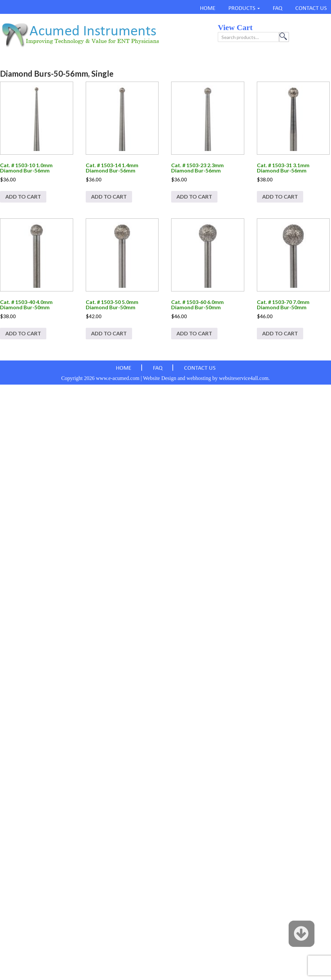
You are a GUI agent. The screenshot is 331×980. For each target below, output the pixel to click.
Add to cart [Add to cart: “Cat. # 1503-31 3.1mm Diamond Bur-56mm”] (280, 196)
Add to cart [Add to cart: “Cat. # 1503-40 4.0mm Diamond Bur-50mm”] (23, 333)
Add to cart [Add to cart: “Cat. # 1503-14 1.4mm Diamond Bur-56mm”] (109, 196)
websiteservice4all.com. (244, 378)
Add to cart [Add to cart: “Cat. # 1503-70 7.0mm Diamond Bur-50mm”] (280, 333)
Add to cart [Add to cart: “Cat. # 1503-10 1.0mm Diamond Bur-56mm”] (23, 196)
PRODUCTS (242, 8)
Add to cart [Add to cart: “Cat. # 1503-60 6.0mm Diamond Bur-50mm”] (194, 333)
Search (284, 37)
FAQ (278, 8)
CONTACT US (311, 8)
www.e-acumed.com (118, 378)
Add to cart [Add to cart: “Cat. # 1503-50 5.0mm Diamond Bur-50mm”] (109, 333)
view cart (235, 27)
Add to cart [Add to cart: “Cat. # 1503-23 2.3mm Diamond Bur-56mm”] (194, 196)
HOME (208, 8)
